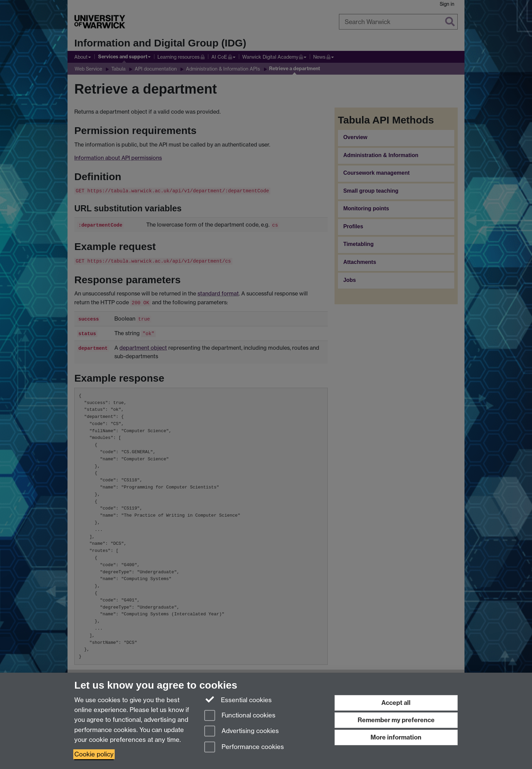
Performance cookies (244, 747)
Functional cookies (240, 716)
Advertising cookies (242, 732)
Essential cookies (238, 699)
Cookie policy (94, 754)
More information (396, 737)
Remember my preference (396, 720)
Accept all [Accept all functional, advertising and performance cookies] (396, 703)
